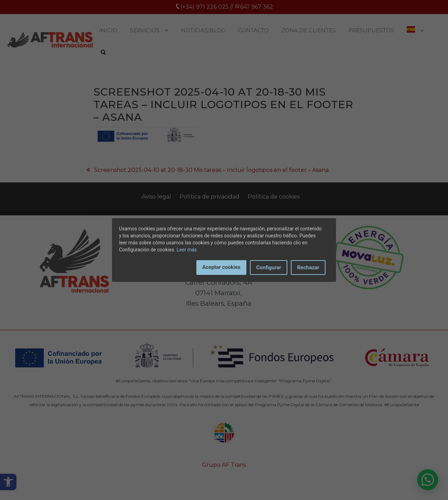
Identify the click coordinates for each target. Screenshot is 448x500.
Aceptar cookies (221, 267)
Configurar (269, 268)
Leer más (187, 250)
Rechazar (308, 268)
